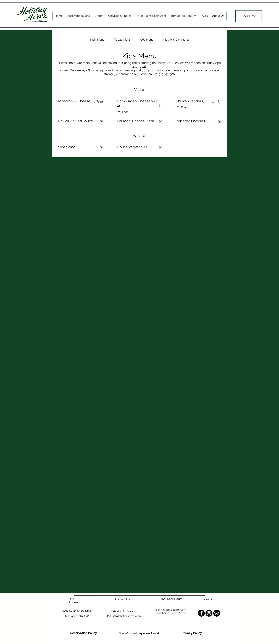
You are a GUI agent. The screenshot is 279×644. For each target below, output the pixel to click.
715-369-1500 (125, 611)
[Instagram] (209, 613)
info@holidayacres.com (127, 616)
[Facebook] (201, 613)
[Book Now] (249, 16)
